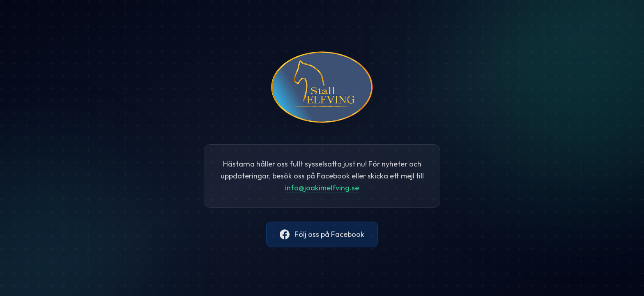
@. (322, 189)
